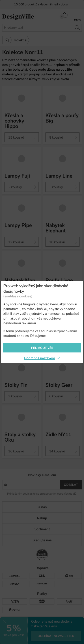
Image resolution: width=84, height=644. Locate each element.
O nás (42, 507)
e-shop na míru (48, 635)
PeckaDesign (42, 639)
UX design (28, 635)
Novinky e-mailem (42, 475)
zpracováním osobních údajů (58, 494)
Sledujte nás (42, 540)
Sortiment (42, 529)
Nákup (42, 518)
